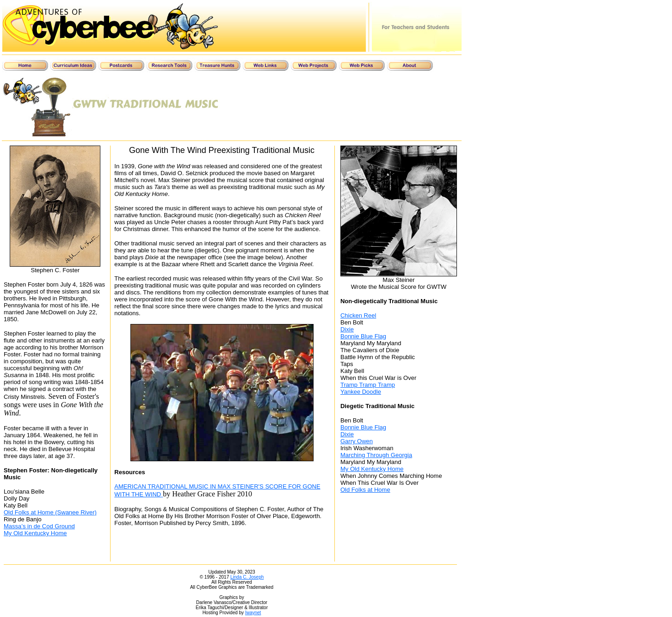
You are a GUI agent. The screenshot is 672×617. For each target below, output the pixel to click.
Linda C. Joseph (247, 577)
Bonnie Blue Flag (363, 336)
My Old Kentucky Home (35, 533)
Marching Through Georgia (376, 455)
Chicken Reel (358, 315)
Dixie (347, 329)
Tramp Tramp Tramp (368, 385)
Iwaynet (253, 613)
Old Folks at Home (365, 490)
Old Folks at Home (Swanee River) (50, 512)
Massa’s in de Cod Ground (39, 526)
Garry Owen (357, 441)
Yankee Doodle (361, 392)
